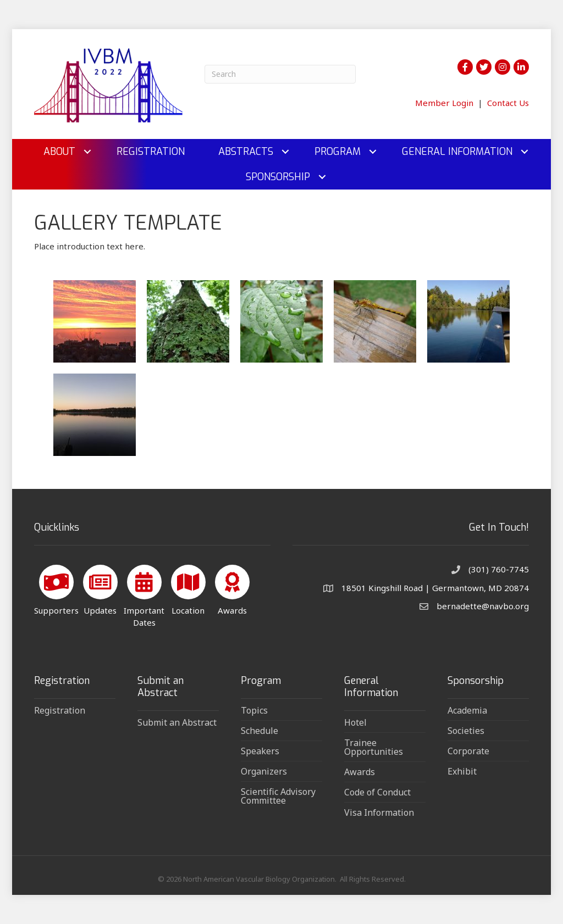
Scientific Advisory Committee (278, 796)
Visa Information (379, 812)
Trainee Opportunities (374, 747)
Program (338, 152)
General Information (457, 152)
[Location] (188, 588)
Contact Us (508, 103)
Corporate (468, 751)
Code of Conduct (377, 792)
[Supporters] (56, 588)
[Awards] (232, 588)
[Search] (280, 74)
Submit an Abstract (177, 722)
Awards (360, 772)
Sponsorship (278, 177)
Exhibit (462, 771)
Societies (466, 731)
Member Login (444, 103)
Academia (467, 710)
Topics (254, 710)
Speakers (260, 751)
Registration (151, 152)
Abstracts (246, 152)
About (59, 152)
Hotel (355, 722)
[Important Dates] (144, 594)
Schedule (260, 731)
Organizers (264, 771)
